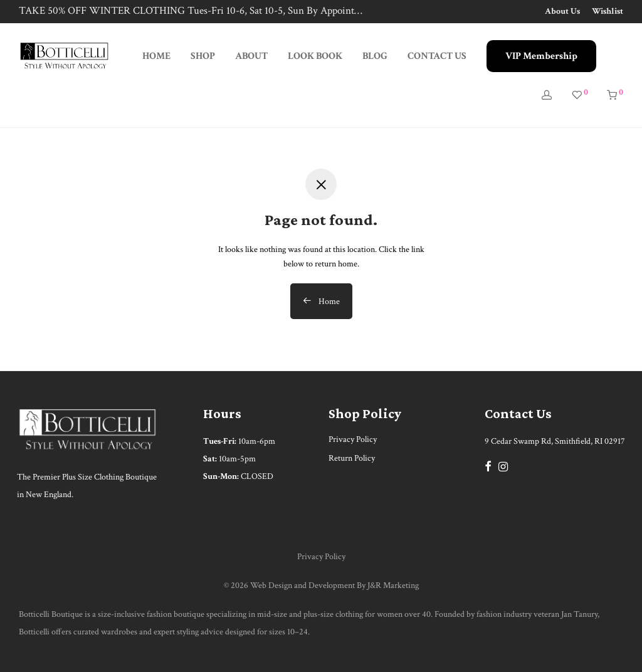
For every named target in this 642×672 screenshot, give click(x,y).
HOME (156, 56)
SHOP (203, 56)
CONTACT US (437, 56)
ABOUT (251, 56)
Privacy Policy (353, 439)
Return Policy (352, 458)
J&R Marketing (393, 585)
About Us (562, 11)
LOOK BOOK (315, 56)
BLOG (375, 56)
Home (321, 302)
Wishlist (608, 11)
